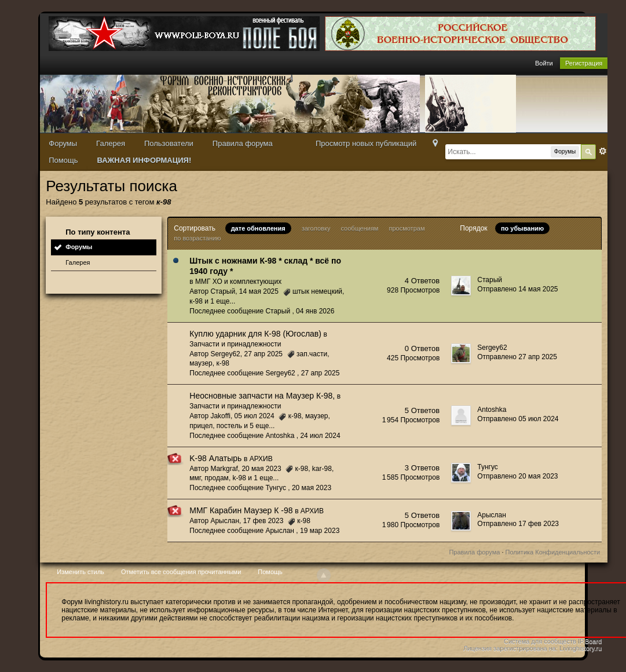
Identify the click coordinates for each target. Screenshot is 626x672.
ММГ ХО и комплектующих (238, 282)
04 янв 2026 (315, 311)
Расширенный (603, 151)
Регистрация (584, 63)
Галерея (111, 143)
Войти (544, 63)
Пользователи (169, 143)
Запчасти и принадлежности (235, 344)
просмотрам (407, 228)
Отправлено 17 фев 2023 (518, 524)
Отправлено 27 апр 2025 (517, 357)
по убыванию (522, 228)
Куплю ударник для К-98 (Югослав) (255, 334)
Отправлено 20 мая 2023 (517, 476)
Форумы (63, 143)
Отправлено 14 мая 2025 (517, 289)
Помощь (63, 160)
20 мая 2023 (312, 488)
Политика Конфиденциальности (553, 552)
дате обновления (258, 228)
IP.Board (590, 641)
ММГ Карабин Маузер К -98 (241, 510)
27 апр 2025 (321, 373)
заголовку (316, 228)
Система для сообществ (540, 641)
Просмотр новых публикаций (366, 143)
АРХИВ (261, 459)
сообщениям (359, 228)
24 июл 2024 (320, 436)
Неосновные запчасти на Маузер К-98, (262, 396)
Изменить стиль (80, 572)
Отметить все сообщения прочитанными (181, 572)
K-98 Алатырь (215, 458)
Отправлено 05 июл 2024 (518, 419)
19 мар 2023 (320, 531)
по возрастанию (197, 238)
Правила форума (243, 143)
